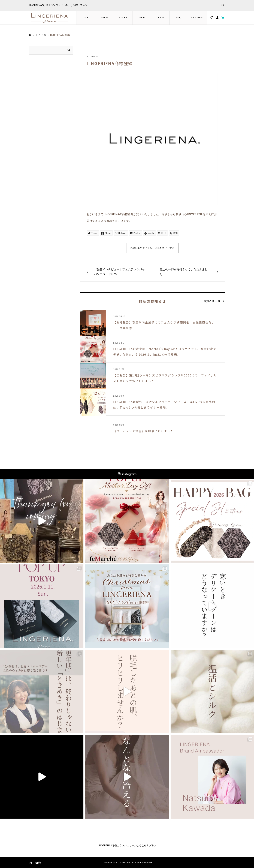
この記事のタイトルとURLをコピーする (152, 248)
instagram (129, 474)
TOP (86, 17)
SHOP (105, 17)
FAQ (179, 17)
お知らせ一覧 (212, 301)
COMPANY (198, 17)
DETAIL (142, 17)
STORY (123, 17)
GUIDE (160, 17)
